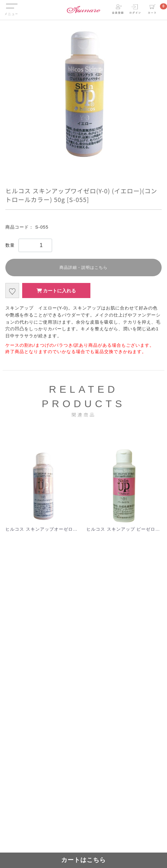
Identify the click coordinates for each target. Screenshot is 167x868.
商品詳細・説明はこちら (83, 268)
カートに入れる (56, 291)
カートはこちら (83, 860)
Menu (11, 4)
